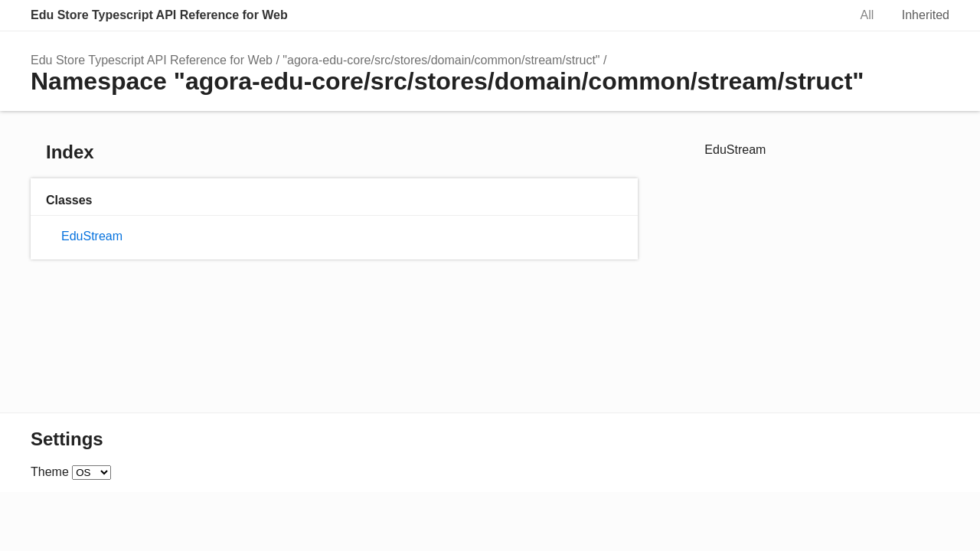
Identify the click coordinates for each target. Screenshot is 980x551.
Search (821, 15)
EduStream (92, 236)
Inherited (926, 15)
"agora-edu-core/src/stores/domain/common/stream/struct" (441, 60)
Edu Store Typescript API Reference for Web (159, 15)
